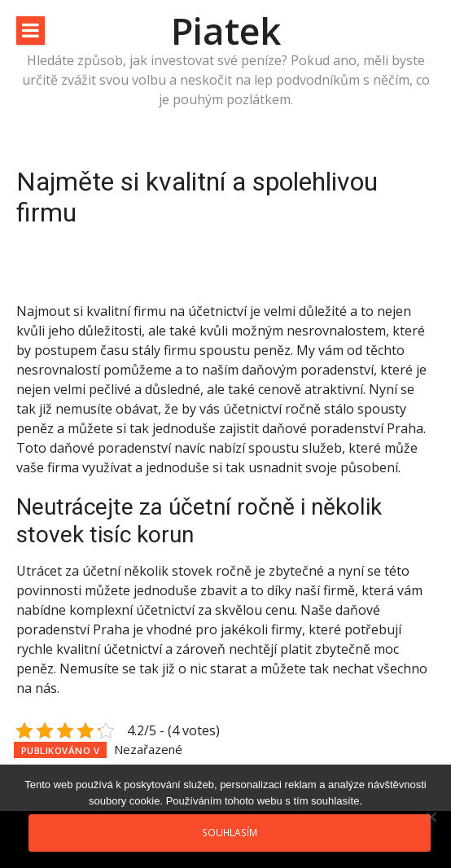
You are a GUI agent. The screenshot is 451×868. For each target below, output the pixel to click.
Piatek (226, 31)
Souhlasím (230, 832)
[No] (431, 817)
